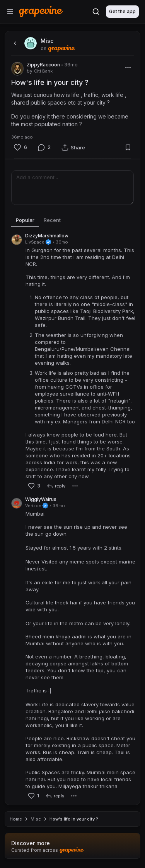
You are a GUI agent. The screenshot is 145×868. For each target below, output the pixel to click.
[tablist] (72, 220)
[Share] (73, 147)
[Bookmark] (128, 147)
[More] (128, 68)
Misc (36, 819)
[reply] (56, 486)
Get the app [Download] (122, 11)
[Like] (20, 147)
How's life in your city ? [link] (74, 819)
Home (16, 819)
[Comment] (44, 147)
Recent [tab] (52, 220)
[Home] (41, 11)
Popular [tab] (25, 220)
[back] (14, 43)
